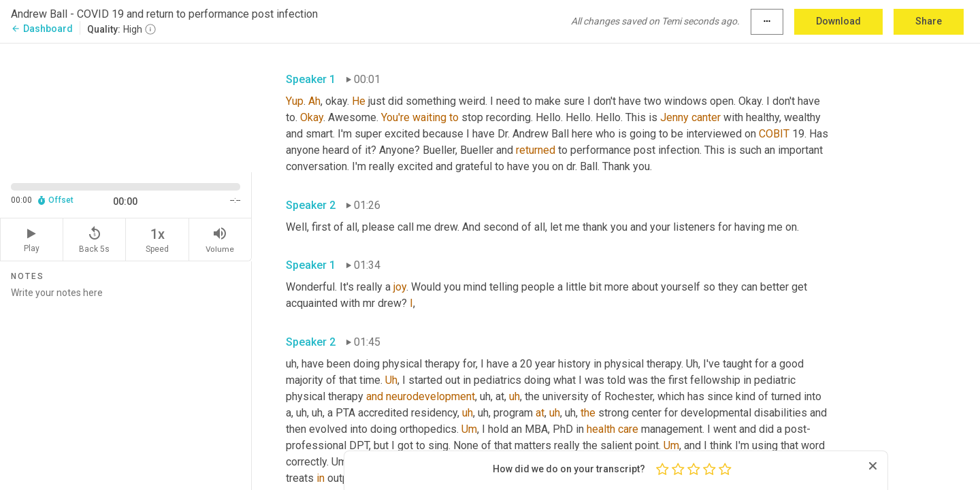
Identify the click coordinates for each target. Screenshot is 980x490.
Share (929, 21)
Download (838, 21)
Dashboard (42, 29)
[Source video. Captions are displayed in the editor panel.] (126, 107)
